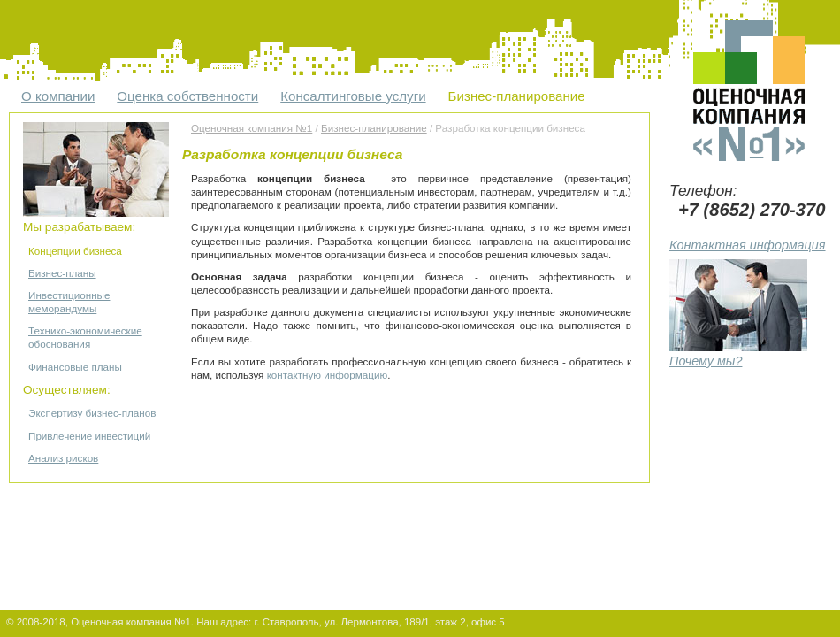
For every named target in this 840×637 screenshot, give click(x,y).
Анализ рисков (63, 458)
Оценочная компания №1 (252, 128)
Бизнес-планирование (517, 96)
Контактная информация (748, 245)
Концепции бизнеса (75, 251)
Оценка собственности (187, 96)
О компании (58, 96)
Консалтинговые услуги (353, 96)
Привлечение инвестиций (89, 436)
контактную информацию (328, 375)
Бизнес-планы (62, 273)
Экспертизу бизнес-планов (92, 413)
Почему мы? (738, 354)
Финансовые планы (75, 367)
